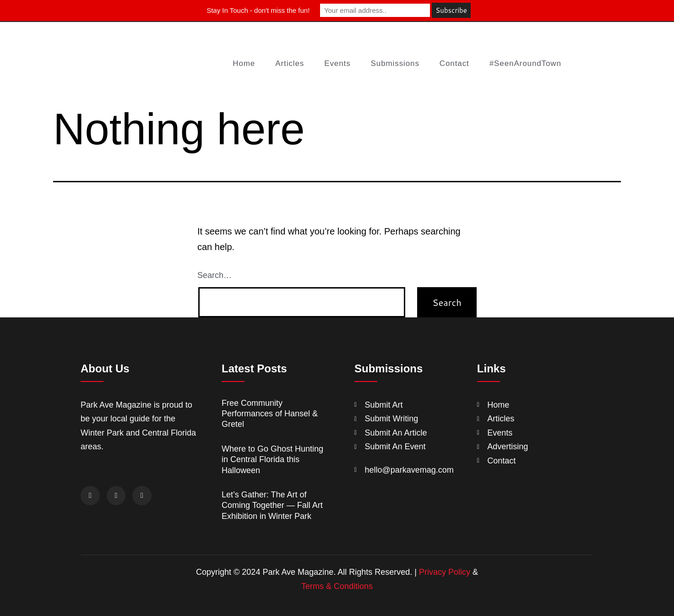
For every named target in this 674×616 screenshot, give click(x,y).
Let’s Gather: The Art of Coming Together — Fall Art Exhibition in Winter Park (272, 505)
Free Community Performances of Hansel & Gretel (270, 414)
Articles (290, 63)
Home (244, 63)
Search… (215, 275)
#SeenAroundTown (525, 63)
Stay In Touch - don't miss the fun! (258, 10)
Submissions (395, 63)
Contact (454, 63)
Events (337, 63)
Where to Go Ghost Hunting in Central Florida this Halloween (272, 460)
